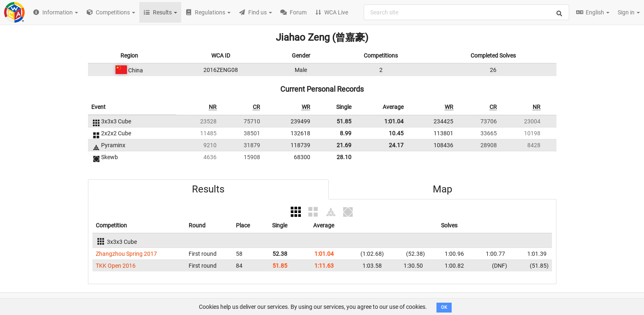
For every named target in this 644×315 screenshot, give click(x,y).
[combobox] (466, 12)
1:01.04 (394, 121)
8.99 (346, 133)
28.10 (344, 157)
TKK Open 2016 (116, 266)
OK (444, 307)
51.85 (344, 121)
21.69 (344, 145)
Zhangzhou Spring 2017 (126, 254)
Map (442, 189)
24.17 (396, 145)
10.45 (396, 133)
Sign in (629, 12)
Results (208, 189)
